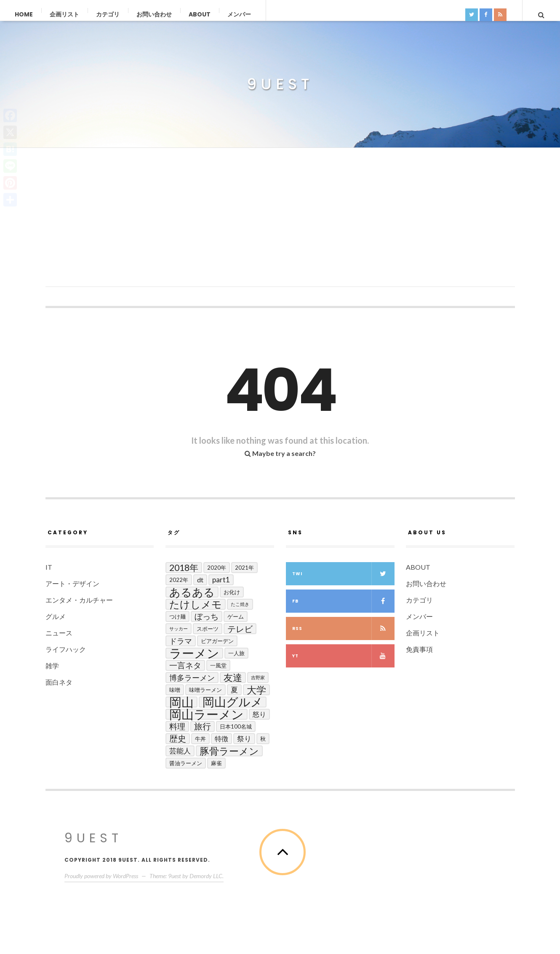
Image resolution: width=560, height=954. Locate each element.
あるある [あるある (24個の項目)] (192, 592)
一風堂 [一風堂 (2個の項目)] (218, 665)
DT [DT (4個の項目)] (200, 580)
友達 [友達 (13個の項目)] (233, 678)
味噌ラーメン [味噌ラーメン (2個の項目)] (205, 690)
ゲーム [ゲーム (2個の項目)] (236, 616)
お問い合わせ (154, 14)
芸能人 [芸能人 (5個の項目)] (180, 751)
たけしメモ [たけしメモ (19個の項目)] (196, 604)
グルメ (56, 616)
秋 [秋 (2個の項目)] (263, 739)
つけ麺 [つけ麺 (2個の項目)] (177, 616)
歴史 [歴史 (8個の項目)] (178, 738)
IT (49, 567)
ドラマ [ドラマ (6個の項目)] (181, 641)
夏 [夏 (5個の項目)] (234, 690)
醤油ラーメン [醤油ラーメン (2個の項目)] (186, 763)
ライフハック (66, 649)
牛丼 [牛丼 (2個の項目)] (200, 739)
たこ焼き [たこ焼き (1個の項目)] (240, 604)
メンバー (239, 14)
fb (343, 601)
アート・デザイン (72, 583)
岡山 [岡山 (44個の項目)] (181, 702)
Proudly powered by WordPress (101, 876)
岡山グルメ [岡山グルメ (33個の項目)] (233, 702)
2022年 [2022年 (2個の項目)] (179, 580)
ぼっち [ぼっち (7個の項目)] (207, 616)
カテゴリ (108, 14)
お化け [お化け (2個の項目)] (232, 592)
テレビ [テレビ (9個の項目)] (240, 629)
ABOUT (200, 14)
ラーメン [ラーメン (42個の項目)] (194, 653)
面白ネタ (59, 682)
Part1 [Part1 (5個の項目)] (221, 580)
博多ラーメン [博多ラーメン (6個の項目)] (192, 678)
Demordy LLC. (207, 876)
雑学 (52, 666)
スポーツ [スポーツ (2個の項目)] (208, 629)
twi (343, 574)
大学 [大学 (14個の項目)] (256, 690)
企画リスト (64, 14)
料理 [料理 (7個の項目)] (177, 726)
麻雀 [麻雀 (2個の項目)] (216, 763)
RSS (343, 628)
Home (24, 14)
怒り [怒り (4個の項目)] (259, 714)
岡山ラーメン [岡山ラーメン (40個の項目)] (207, 714)
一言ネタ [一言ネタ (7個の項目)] (185, 665)
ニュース (59, 633)
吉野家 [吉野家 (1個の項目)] (258, 677)
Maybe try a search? (280, 453)
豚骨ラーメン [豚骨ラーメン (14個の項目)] (229, 751)
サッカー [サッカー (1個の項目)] (179, 628)
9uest (280, 84)
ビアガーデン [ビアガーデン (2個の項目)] (217, 641)
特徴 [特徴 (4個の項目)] (221, 738)
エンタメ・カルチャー (79, 600)
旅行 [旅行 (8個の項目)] (203, 726)
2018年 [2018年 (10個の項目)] (184, 567)
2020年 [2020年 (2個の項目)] (217, 568)
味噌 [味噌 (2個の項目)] (175, 690)
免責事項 (419, 649)
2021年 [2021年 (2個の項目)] (244, 568)
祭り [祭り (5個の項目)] (244, 738)
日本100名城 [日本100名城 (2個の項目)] (236, 726)
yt (343, 656)
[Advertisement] (280, 228)
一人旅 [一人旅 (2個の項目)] (236, 653)
